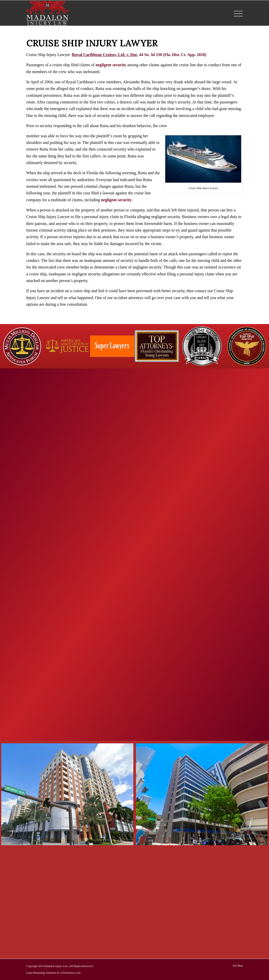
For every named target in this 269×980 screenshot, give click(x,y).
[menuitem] (237, 13)
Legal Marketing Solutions (41, 973)
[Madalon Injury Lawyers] (47, 13)
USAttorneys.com (71, 973)
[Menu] (237, 13)
